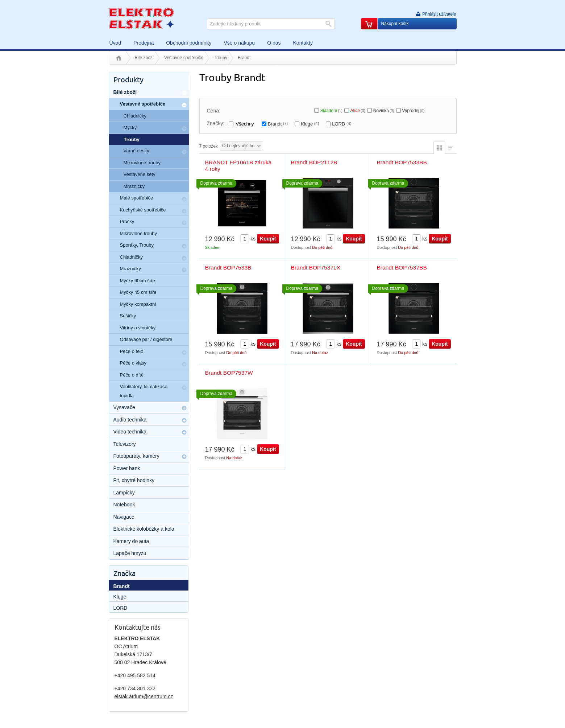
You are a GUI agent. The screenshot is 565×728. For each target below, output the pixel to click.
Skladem (331, 111)
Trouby (221, 58)
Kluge (310, 124)
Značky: (216, 123)
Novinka (384, 111)
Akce (358, 111)
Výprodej (413, 111)
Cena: (214, 111)
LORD (342, 124)
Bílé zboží (144, 58)
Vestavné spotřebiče (184, 58)
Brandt (278, 124)
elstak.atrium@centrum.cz (144, 696)
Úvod (119, 58)
